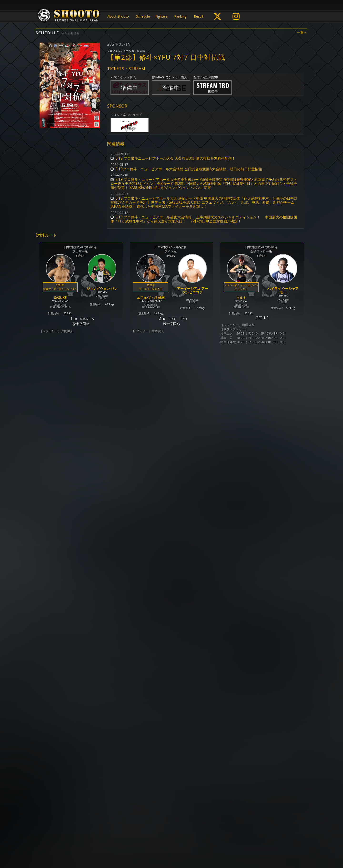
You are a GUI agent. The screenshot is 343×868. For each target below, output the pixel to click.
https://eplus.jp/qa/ (142, 801)
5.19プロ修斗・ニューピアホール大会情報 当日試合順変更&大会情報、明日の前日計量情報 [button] (189, 169)
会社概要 (206, 846)
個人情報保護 (141, 846)
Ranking (180, 16)
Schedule (143, 16)
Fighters (161, 16)
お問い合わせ (185, 846)
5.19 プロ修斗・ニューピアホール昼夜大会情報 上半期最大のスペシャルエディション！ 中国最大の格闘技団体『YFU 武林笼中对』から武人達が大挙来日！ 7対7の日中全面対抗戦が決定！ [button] (204, 219)
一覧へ (302, 32)
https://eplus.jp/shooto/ (120, 796)
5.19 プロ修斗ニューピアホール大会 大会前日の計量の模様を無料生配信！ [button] (175, 158)
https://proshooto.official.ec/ (152, 806)
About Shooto (118, 16)
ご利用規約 (163, 846)
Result (199, 16)
